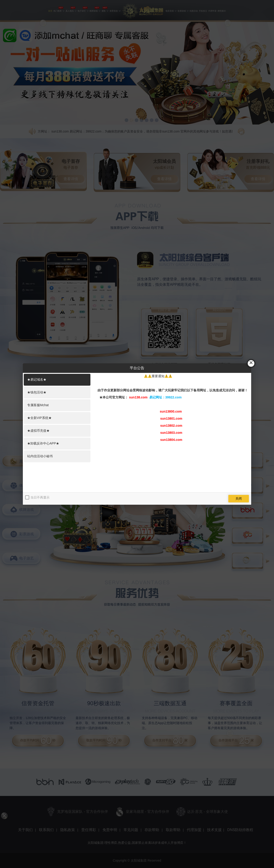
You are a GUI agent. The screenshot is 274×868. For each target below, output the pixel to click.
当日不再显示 (40, 497)
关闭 (239, 499)
